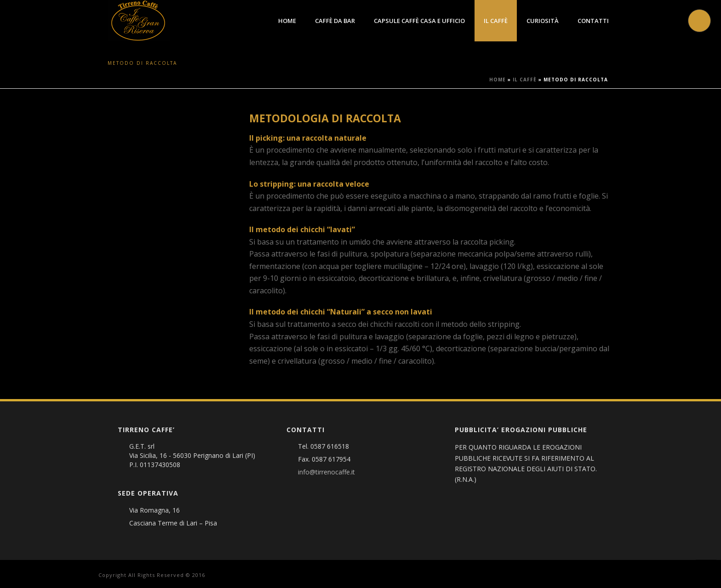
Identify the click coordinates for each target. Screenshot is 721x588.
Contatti (593, 21)
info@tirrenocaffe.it (326, 472)
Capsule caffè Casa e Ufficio (419, 21)
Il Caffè (496, 21)
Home (287, 21)
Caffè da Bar (335, 21)
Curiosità (543, 21)
